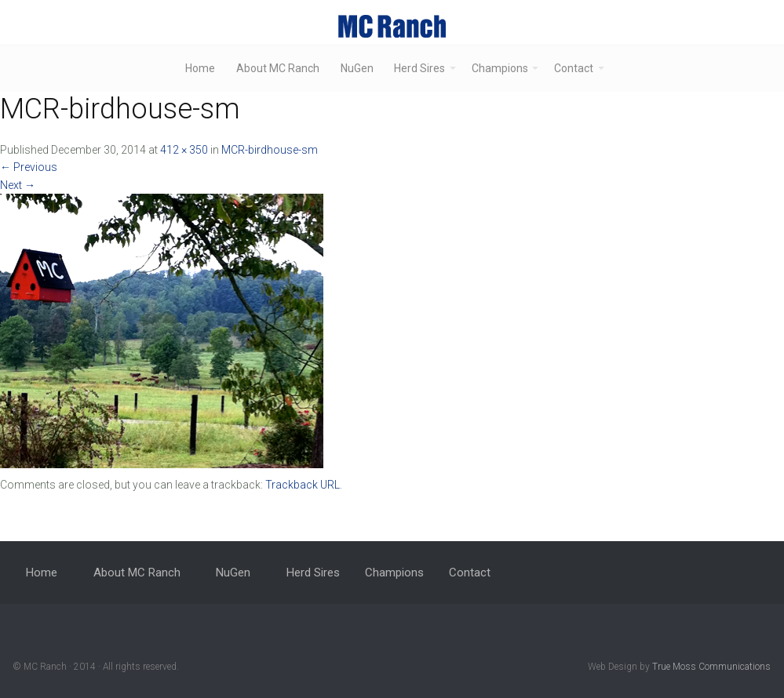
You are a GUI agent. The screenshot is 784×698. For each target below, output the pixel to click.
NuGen (357, 68)
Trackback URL (303, 485)
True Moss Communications (711, 667)
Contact (574, 68)
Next (18, 185)
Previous (29, 167)
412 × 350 (184, 150)
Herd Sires (419, 68)
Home (200, 68)
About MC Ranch (278, 68)
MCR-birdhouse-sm (270, 150)
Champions (500, 68)
